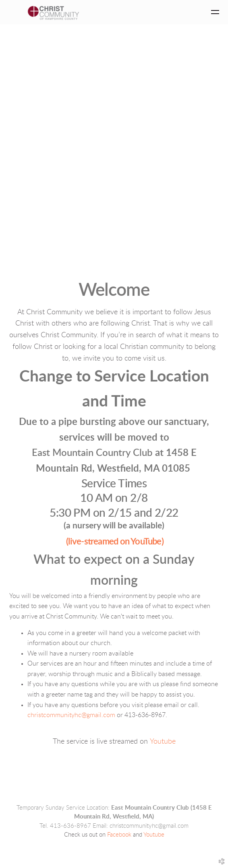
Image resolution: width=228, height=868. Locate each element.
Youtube (163, 742)
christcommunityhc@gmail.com (71, 715)
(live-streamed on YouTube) (115, 542)
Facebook (119, 835)
